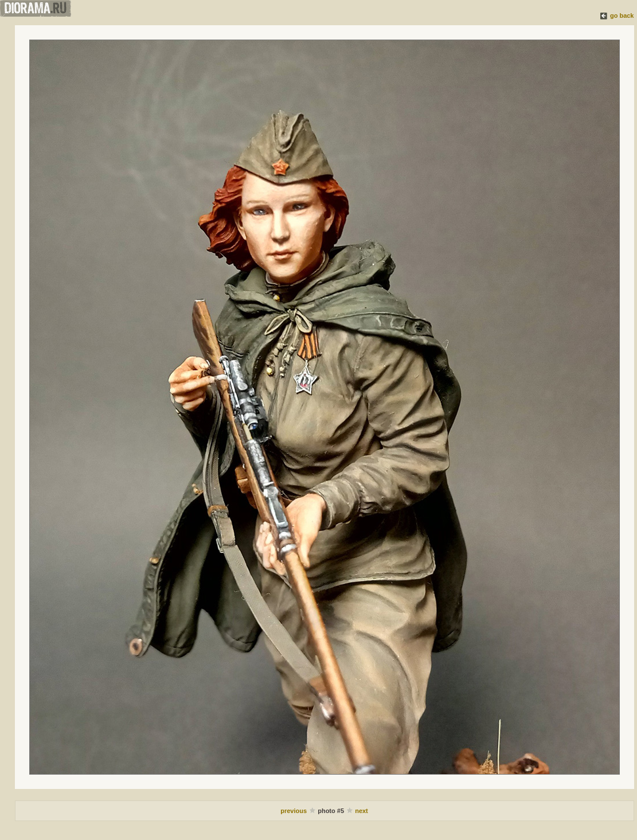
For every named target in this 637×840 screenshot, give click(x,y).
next (362, 811)
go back (622, 15)
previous (294, 811)
